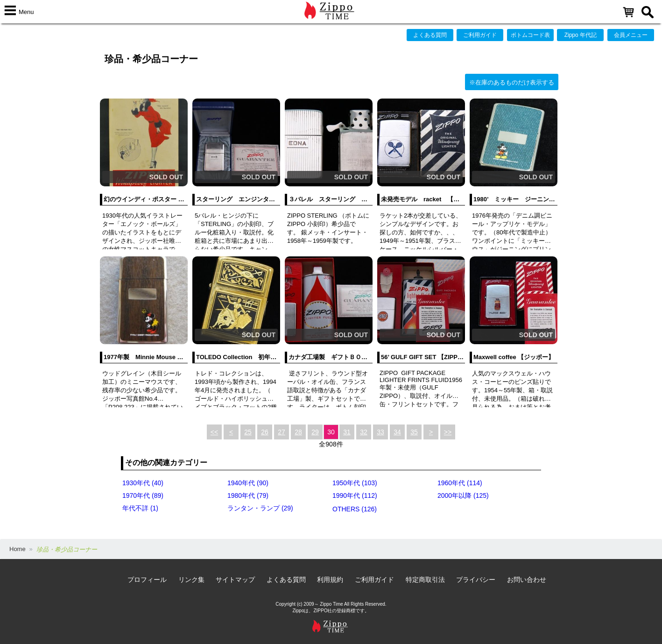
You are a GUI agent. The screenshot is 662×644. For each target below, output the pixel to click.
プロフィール (147, 580)
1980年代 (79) (248, 495)
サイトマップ (235, 580)
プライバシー (476, 580)
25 (248, 432)
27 (282, 432)
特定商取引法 (425, 580)
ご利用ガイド (480, 35)
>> (448, 432)
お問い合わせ (527, 580)
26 (265, 432)
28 (298, 432)
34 (397, 432)
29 (315, 432)
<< (214, 432)
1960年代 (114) (460, 483)
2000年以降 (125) (463, 495)
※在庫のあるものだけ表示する (512, 82)
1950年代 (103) (355, 483)
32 (364, 432)
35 (414, 432)
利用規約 (330, 580)
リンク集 (191, 580)
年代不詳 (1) (140, 508)
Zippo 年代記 (581, 35)
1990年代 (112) (355, 495)
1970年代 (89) (143, 495)
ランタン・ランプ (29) (260, 508)
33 (380, 432)
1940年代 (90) (248, 483)
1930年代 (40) (143, 483)
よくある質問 (430, 35)
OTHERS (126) (355, 509)
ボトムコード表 (530, 35)
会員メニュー (631, 35)
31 (347, 432)
